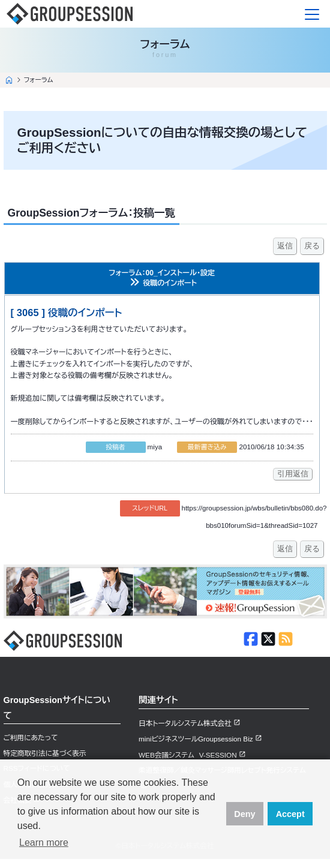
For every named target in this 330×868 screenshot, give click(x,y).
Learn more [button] (44, 843)
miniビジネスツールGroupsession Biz (196, 739)
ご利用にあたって (31, 738)
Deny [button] (244, 814)
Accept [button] (290, 814)
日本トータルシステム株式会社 (185, 723)
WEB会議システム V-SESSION (188, 755)
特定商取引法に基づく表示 (45, 753)
